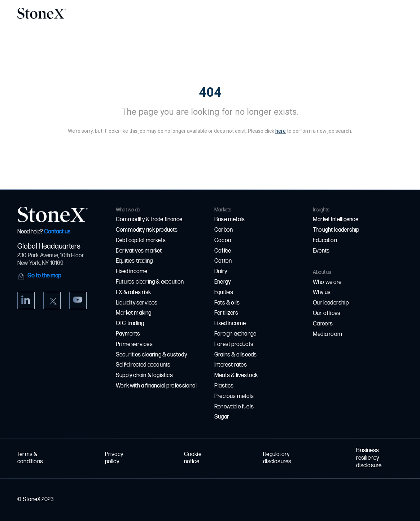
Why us (322, 292)
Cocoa (223, 240)
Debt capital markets (141, 240)
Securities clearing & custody (151, 355)
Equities (224, 292)
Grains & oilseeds (235, 355)
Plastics (224, 386)
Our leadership (331, 303)
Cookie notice (193, 458)
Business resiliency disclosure (369, 458)
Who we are (327, 282)
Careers (323, 324)
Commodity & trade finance (149, 220)
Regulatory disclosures (277, 458)
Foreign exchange (235, 334)
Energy (222, 282)
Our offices (327, 313)
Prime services (134, 344)
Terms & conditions (30, 458)
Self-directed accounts (143, 365)
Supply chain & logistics (144, 375)
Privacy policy (114, 458)
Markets (223, 210)
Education (325, 240)
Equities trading (134, 261)
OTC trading (130, 323)
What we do (128, 210)
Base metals (229, 220)
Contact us (57, 232)
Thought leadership (336, 230)
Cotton (223, 261)
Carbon (224, 230)
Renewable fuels (234, 407)
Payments (128, 334)
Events (321, 251)
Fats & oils (227, 303)
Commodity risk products (147, 230)
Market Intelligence (336, 220)
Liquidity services (137, 303)
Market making (134, 313)
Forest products (234, 344)
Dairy (221, 272)
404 (210, 92)
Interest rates (231, 365)
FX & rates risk (133, 292)
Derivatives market (139, 251)
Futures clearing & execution (150, 282)
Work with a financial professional (156, 386)
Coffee (223, 251)
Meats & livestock (236, 375)
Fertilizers (226, 313)
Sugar (222, 417)
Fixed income (132, 272)
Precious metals (234, 396)
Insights (321, 210)
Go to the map (44, 276)
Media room (327, 334)
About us (322, 272)
